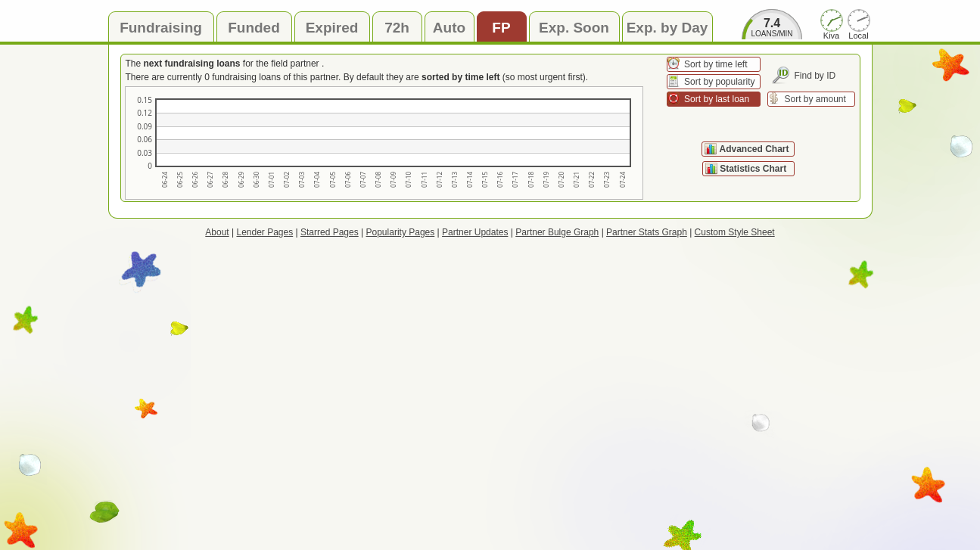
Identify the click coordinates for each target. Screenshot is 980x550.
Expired (332, 28)
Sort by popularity (719, 82)
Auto (449, 28)
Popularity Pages (401, 232)
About (217, 232)
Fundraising (161, 28)
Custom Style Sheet (735, 232)
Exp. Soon (574, 28)
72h (397, 28)
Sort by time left (716, 64)
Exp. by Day (667, 28)
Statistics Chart (754, 169)
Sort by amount (815, 99)
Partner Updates (475, 232)
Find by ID (815, 76)
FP (501, 28)
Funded (254, 28)
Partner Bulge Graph (557, 232)
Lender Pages (264, 232)
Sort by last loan (717, 99)
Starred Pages (330, 232)
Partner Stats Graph (647, 232)
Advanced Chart (754, 149)
